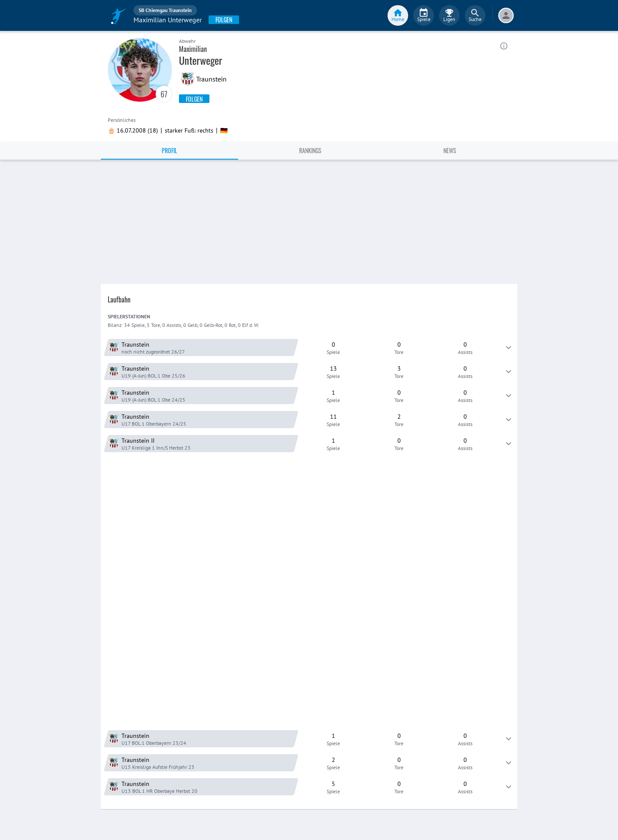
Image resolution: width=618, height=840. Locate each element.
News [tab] (450, 150)
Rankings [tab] (310, 150)
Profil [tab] (170, 150)
